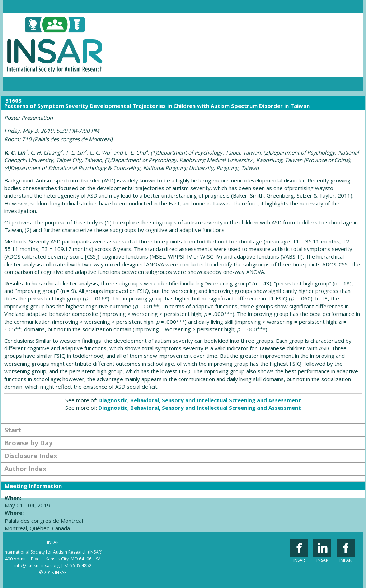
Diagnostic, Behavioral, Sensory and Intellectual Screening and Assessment (200, 400)
